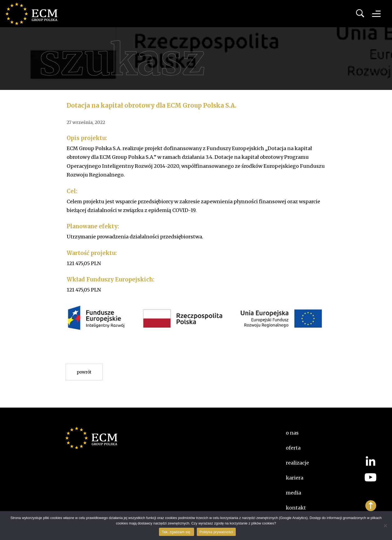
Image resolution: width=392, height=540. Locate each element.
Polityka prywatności (216, 532)
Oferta (293, 448)
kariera (295, 478)
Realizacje (297, 463)
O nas (292, 433)
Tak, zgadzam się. (176, 532)
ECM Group (34, 14)
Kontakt (296, 508)
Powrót (84, 372)
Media (293, 493)
